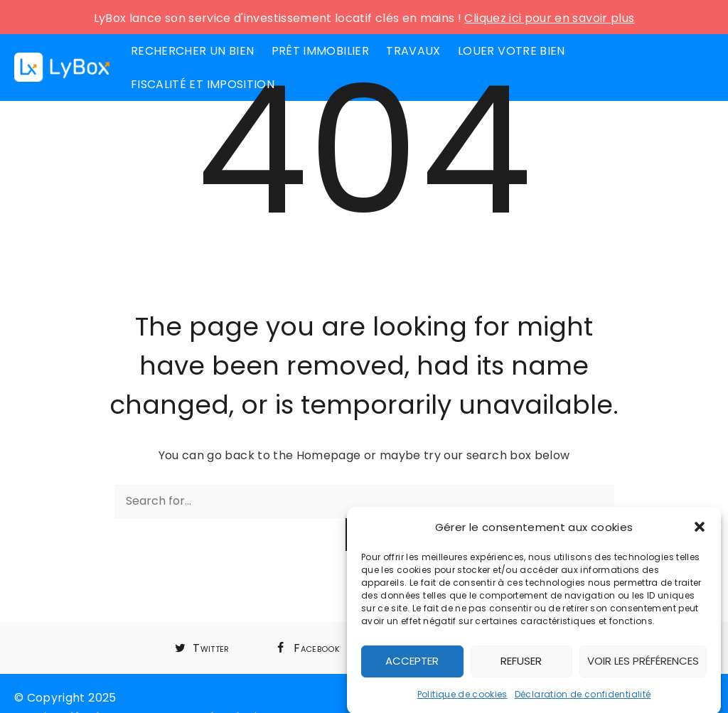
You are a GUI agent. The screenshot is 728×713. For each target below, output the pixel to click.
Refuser (521, 664)
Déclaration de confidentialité (583, 698)
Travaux (413, 51)
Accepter (412, 664)
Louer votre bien (512, 51)
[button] (700, 530)
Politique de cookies (462, 698)
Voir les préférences (643, 664)
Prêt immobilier (320, 51)
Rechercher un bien (192, 51)
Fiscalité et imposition (203, 84)
